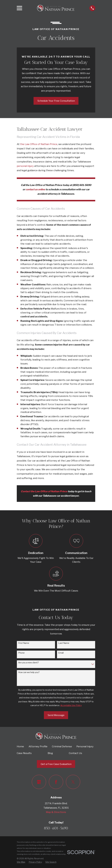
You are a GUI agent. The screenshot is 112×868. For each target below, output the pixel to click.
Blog (50, 753)
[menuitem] (21, 862)
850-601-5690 (56, 828)
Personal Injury (85, 746)
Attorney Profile (38, 746)
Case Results (24, 753)
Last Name (64, 643)
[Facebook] (56, 782)
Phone (21, 653)
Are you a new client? (29, 663)
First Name (24, 643)
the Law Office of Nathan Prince (39, 144)
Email (61, 653)
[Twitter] (73, 782)
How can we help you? (29, 672)
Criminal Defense (62, 746)
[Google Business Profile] (39, 782)
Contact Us (75, 753)
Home (20, 746)
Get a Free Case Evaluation (56, 764)
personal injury (25, 166)
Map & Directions (56, 812)
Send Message (56, 715)
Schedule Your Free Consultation (56, 101)
